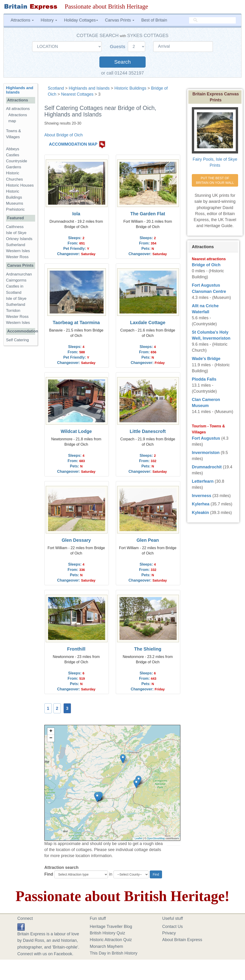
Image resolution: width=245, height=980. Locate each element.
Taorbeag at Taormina (76, 322)
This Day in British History (113, 953)
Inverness (202, 496)
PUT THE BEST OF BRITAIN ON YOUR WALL (215, 180)
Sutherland (16, 245)
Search (122, 62)
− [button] (51, 738)
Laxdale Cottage (148, 322)
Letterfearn (203, 481)
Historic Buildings (130, 88)
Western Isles (18, 251)
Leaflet (139, 838)
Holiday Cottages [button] (81, 20)
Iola (76, 214)
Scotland (56, 88)
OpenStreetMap (156, 838)
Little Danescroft (148, 431)
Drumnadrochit (207, 467)
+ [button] (51, 731)
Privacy (169, 933)
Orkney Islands (19, 239)
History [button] (49, 20)
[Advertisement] (22, 421)
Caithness (15, 227)
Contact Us (173, 927)
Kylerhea (201, 504)
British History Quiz (107, 933)
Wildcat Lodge (76, 431)
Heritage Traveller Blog (111, 927)
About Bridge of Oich (64, 135)
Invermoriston (206, 453)
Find (49, 874)
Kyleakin (200, 513)
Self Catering (17, 340)
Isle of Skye (16, 233)
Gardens (14, 167)
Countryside (17, 161)
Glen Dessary (76, 540)
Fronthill (76, 649)
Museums (15, 203)
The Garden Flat (148, 214)
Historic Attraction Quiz (111, 940)
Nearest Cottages (77, 94)
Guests (118, 47)
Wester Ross (17, 257)
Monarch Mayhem (106, 946)
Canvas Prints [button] (120, 20)
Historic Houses (20, 185)
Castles (13, 155)
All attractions (18, 109)
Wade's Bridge (206, 359)
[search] (212, 20)
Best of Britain (154, 20)
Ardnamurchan (19, 274)
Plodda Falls (204, 379)
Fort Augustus (206, 438)
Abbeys (13, 149)
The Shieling (148, 649)
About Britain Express (182, 940)
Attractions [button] (22, 20)
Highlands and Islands (89, 88)
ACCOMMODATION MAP (73, 144)
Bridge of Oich (206, 265)
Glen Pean (148, 540)
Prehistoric (15, 209)
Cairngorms (16, 280)
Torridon (13, 311)
